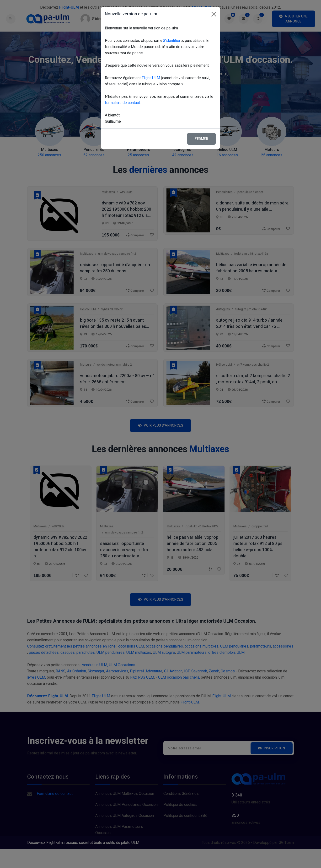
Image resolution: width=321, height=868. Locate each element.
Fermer (201, 139)
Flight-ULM (151, 78)
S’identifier (172, 41)
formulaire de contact (122, 103)
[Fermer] (214, 14)
